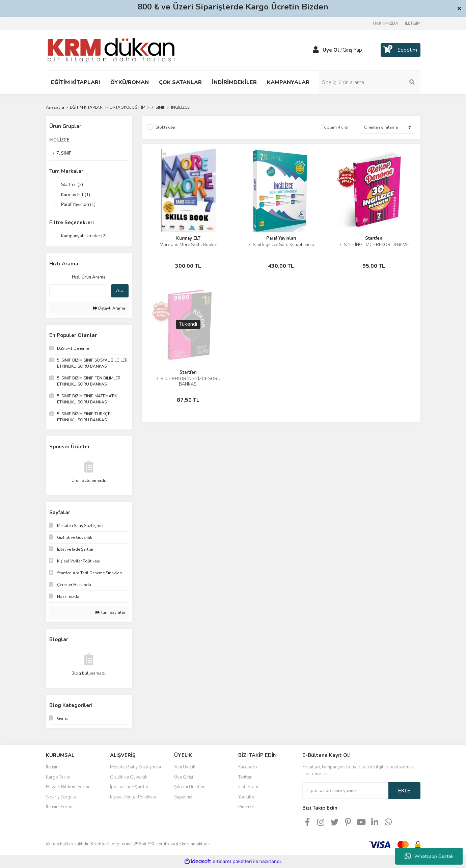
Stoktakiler (166, 127)
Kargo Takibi (58, 777)
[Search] (375, 82)
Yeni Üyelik (185, 767)
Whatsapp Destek (429, 856)
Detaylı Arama (109, 308)
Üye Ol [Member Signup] (331, 50)
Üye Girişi (184, 777)
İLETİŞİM (413, 23)
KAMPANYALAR (288, 82)
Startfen (374, 238)
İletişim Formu (60, 807)
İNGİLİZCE (180, 107)
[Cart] (401, 50)
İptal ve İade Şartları (130, 787)
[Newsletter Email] (345, 791)
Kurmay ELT (188, 238)
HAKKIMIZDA (386, 23)
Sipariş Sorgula (61, 797)
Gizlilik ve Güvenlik (129, 777)
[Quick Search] (78, 291)
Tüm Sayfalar (110, 612)
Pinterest (247, 807)
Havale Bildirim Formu (68, 787)
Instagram (248, 787)
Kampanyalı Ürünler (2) (84, 236)
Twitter (245, 777)
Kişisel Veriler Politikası (133, 797)
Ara (120, 291)
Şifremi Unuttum (190, 787)
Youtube (246, 797)
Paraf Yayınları (281, 238)
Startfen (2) (72, 185)
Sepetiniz (183, 797)
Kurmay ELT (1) (76, 195)
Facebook (248, 767)
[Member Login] (316, 50)
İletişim (53, 767)
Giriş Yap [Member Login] (352, 50)
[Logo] (111, 50)
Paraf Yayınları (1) (78, 205)
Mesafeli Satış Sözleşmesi (135, 767)
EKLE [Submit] (404, 791)
